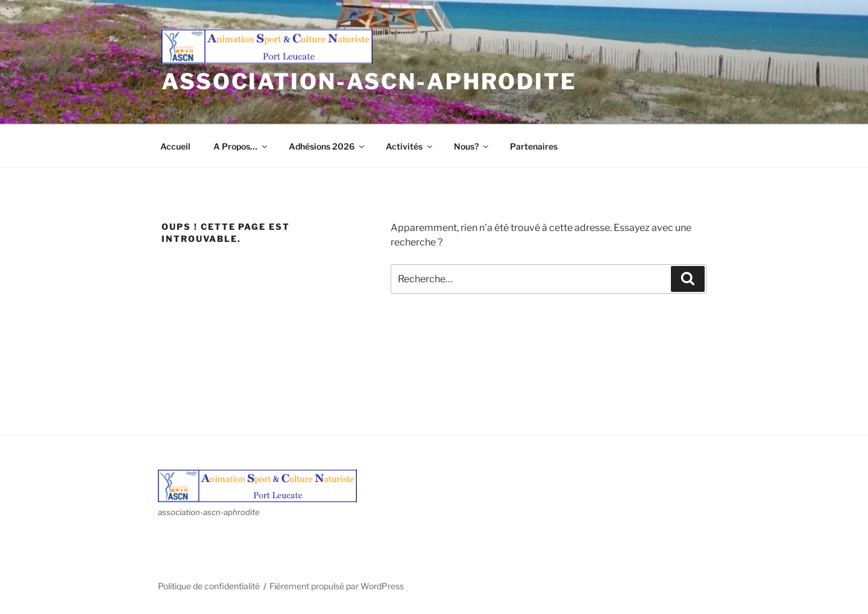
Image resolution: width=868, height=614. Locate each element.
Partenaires (534, 146)
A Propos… (241, 146)
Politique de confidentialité (209, 586)
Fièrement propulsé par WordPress (337, 586)
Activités (410, 146)
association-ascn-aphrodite (369, 81)
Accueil (175, 146)
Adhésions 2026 (327, 146)
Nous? (472, 146)
